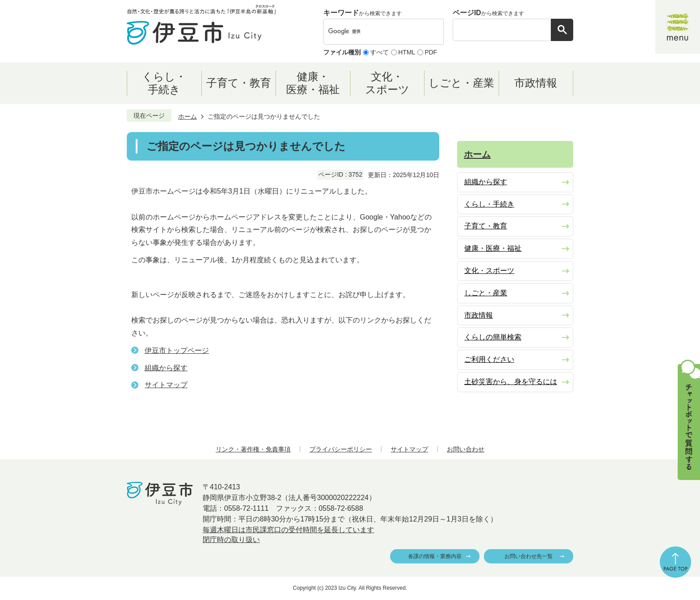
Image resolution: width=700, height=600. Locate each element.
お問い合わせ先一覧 (529, 556)
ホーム (187, 116)
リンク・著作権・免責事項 (253, 449)
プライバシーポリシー (341, 449)
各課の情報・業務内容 (435, 556)
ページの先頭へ (675, 562)
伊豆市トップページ (177, 350)
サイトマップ (166, 385)
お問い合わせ (466, 449)
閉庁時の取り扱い (231, 540)
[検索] (374, 32)
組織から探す (166, 368)
